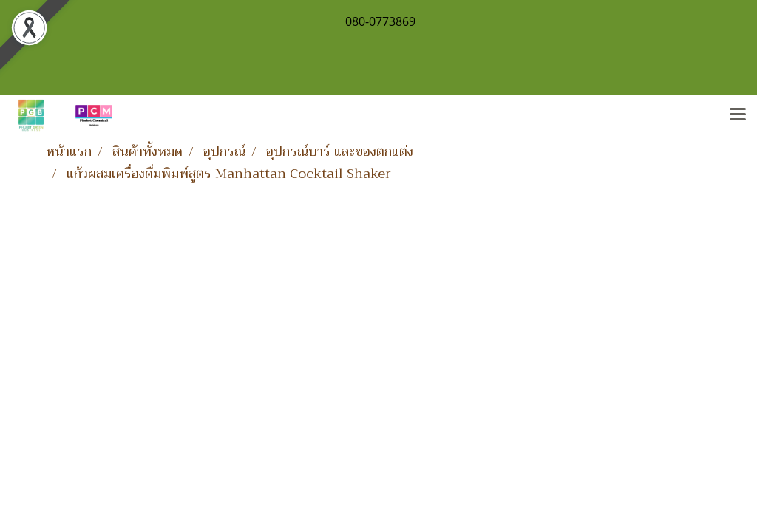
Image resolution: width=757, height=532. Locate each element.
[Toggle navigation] (738, 115)
